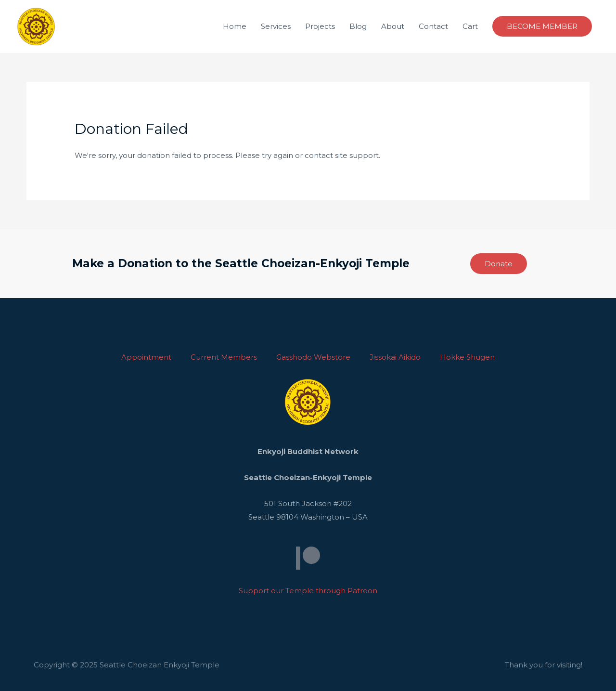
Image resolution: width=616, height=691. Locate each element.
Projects (320, 26)
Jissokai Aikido (395, 357)
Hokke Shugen (467, 357)
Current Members (224, 357)
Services (276, 26)
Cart (470, 26)
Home (235, 26)
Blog (358, 26)
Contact (433, 26)
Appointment (146, 357)
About (393, 26)
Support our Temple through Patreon (308, 591)
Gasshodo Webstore (313, 357)
